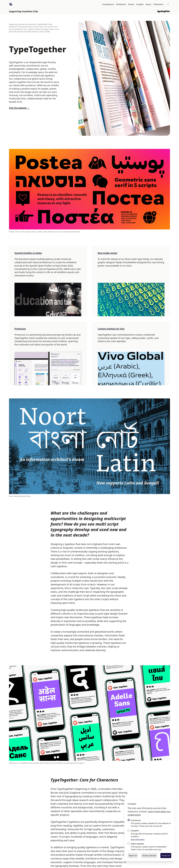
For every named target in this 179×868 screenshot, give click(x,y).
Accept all (166, 855)
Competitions (108, 4)
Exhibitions (121, 4)
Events (131, 4)
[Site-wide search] (168, 4)
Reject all (133, 855)
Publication (158, 4)
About (149, 4)
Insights (140, 4)
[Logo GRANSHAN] (11, 4)
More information (138, 839)
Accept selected (149, 855)
